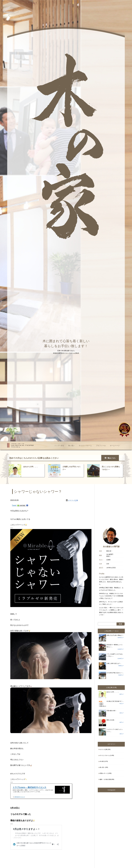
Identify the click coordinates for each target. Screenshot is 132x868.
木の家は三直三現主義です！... (115, 701)
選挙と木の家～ (111, 720)
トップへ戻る (59, 446)
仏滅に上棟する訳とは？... (114, 663)
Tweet (14, 505)
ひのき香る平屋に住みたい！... (115, 673)
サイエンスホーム (85, 446)
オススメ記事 (73, 500)
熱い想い (72, 446)
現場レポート (104, 773)
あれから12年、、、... (113, 692)
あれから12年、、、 (31, 467)
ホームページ (115, 446)
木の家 (102, 761)
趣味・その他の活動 (105, 779)
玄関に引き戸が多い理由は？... (115, 635)
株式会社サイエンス (19, 797)
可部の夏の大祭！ (111, 711)
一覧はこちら (110, 458)
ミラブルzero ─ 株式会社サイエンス (29, 787)
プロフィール (101, 446)
